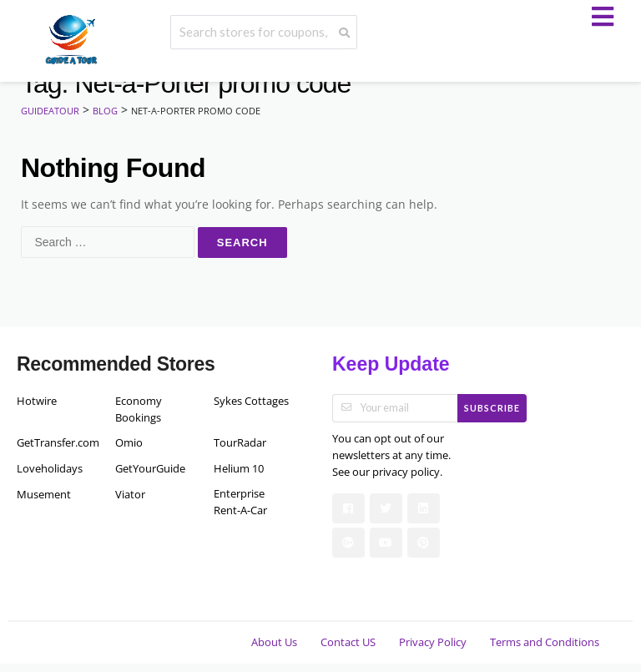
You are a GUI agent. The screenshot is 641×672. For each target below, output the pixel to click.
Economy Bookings (139, 409)
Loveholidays (50, 469)
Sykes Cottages (251, 401)
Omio (129, 443)
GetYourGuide (150, 469)
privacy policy (406, 472)
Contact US (348, 642)
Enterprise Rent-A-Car (240, 502)
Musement (44, 495)
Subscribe (492, 408)
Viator (130, 495)
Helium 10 (239, 469)
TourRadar (240, 443)
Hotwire (37, 401)
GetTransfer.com (54, 443)
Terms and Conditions (545, 642)
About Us (274, 642)
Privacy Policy (433, 642)
